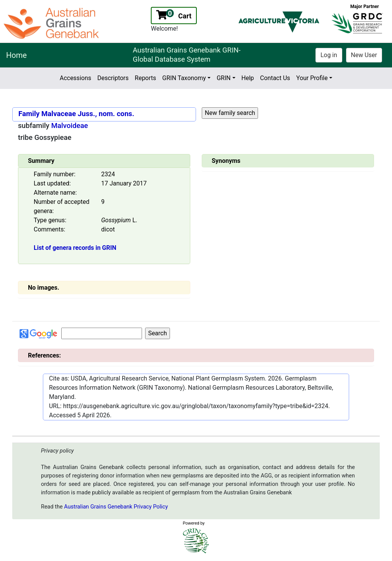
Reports (145, 78)
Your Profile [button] (312, 78)
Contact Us (275, 78)
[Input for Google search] (102, 333)
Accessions (75, 78)
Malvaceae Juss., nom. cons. (88, 114)
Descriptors (113, 78)
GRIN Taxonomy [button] (184, 78)
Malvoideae (70, 126)
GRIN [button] (224, 78)
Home (16, 55)
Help (248, 78)
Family (29, 114)
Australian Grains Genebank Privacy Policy (116, 507)
